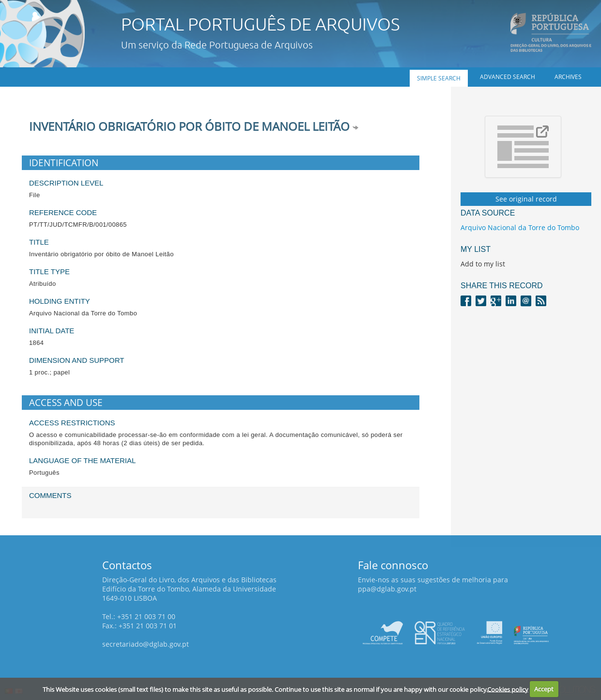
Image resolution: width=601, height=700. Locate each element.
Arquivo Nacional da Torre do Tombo (520, 227)
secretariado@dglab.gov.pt (146, 644)
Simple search (439, 78)
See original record (526, 199)
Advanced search (508, 77)
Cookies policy (508, 689)
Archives (568, 77)
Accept (544, 689)
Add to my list (483, 264)
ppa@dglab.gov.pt (387, 589)
